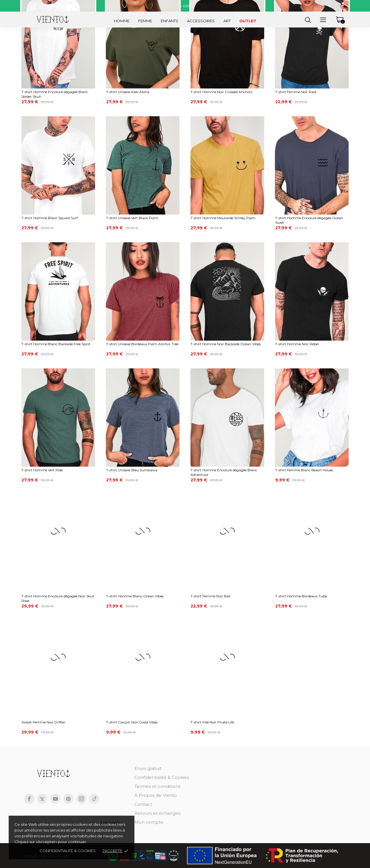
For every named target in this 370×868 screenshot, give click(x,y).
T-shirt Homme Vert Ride (42, 470)
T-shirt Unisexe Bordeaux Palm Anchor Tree (142, 344)
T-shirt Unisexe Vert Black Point (132, 218)
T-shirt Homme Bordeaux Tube (301, 596)
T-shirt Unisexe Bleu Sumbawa (132, 470)
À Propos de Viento (156, 795)
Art (227, 21)
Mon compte (149, 822)
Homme (122, 21)
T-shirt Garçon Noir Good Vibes (132, 722)
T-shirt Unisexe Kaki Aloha (128, 92)
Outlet (248, 21)
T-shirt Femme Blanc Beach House (304, 470)
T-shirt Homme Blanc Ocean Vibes (135, 596)
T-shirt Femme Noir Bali (210, 596)
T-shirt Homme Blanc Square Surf (50, 218)
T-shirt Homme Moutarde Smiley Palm (223, 218)
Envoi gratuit (148, 768)
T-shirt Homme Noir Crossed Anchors (221, 92)
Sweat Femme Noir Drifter (43, 722)
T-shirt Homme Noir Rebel (297, 344)
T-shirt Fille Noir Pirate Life (212, 722)
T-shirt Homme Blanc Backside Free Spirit (56, 344)
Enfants (170, 21)
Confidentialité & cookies (68, 851)
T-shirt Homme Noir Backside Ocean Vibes (226, 344)
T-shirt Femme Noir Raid (296, 92)
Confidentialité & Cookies (162, 777)
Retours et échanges (157, 813)
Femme (145, 21)
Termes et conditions (157, 786)
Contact (143, 804)
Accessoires (201, 21)
